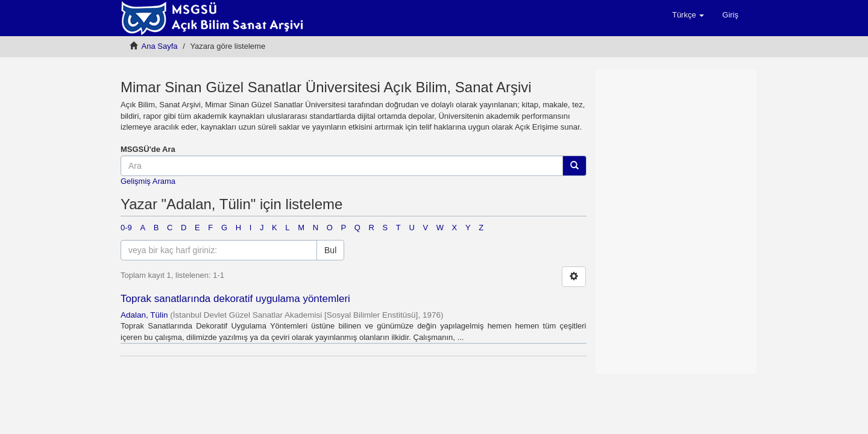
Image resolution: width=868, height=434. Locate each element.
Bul (330, 250)
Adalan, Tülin (144, 315)
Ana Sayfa (160, 46)
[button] (688, 15)
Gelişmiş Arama (148, 181)
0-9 (126, 228)
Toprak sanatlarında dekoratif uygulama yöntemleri (235, 299)
